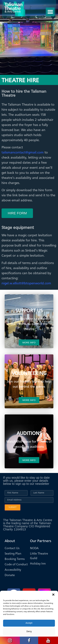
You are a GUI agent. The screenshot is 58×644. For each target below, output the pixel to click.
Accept (29, 623)
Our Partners (41, 541)
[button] (53, 595)
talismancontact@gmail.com (23, 153)
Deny (29, 632)
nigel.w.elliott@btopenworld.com (26, 283)
